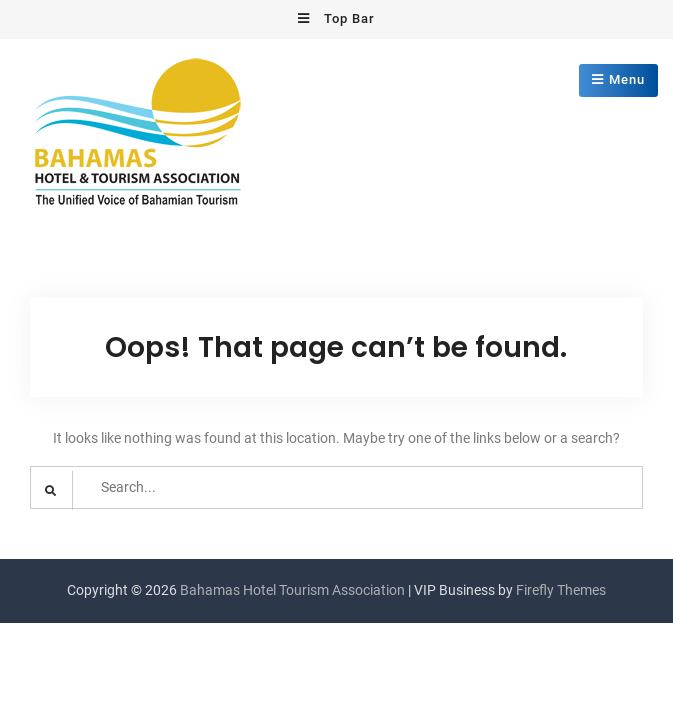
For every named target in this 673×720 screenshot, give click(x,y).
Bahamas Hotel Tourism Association (292, 590)
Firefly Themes (561, 590)
